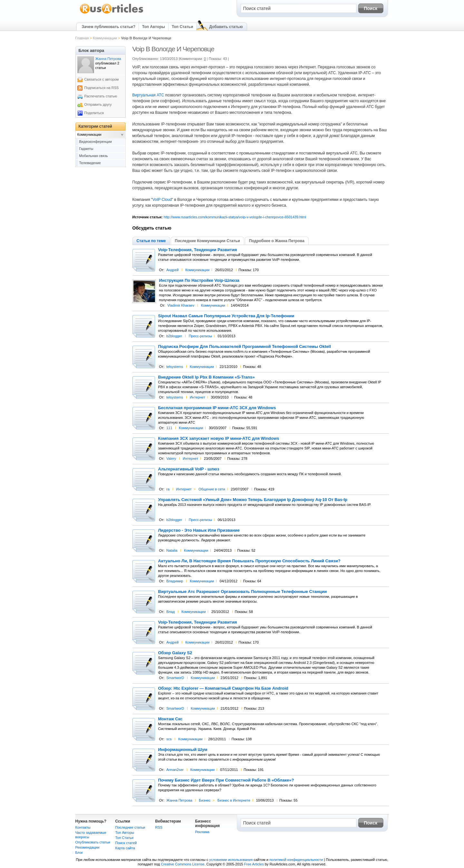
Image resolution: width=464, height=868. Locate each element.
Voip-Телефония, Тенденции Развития (198, 250)
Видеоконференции (96, 142)
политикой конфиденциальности (296, 860)
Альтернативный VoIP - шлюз (189, 469)
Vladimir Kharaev (181, 305)
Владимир (175, 581)
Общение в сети (212, 489)
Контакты (83, 827)
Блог (79, 853)
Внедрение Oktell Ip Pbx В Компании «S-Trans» (207, 377)
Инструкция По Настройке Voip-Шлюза (199, 281)
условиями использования (231, 860)
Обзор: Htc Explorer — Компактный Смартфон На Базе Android (223, 688)
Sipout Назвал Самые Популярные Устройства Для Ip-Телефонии (226, 316)
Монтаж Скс (170, 719)
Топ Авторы (154, 27)
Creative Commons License (183, 864)
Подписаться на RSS (102, 88)
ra (168, 489)
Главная (82, 38)
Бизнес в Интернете (234, 800)
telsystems (175, 367)
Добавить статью (226, 27)
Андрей (172, 270)
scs (169, 739)
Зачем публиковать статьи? (109, 27)
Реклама (202, 832)
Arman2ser (175, 770)
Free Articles (254, 864)
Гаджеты (86, 149)
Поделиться (94, 113)
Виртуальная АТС (148, 95)
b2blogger (174, 336)
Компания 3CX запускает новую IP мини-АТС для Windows (219, 439)
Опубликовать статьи (93, 842)
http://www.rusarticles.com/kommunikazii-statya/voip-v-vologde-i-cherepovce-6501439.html (235, 217)
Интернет (198, 397)
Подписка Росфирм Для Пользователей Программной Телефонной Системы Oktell (245, 347)
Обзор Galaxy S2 (175, 653)
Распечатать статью (101, 96)
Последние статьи (130, 827)
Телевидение (90, 163)
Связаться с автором (102, 79)
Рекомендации (87, 847)
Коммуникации (105, 38)
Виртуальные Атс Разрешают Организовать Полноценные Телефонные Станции (243, 592)
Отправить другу (98, 104)
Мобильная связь (94, 156)
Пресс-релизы (200, 336)
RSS (159, 827)
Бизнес (205, 800)
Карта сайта (125, 848)
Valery (171, 459)
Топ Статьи (182, 27)
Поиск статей (126, 843)
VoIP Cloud (162, 200)
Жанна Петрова (179, 800)
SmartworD (175, 678)
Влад (170, 612)
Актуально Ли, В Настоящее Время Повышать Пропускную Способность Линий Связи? (249, 561)
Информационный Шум (183, 750)
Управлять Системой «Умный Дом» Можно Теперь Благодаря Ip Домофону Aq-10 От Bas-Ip (253, 500)
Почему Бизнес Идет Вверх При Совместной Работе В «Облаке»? (226, 780)
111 (169, 428)
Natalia (172, 550)
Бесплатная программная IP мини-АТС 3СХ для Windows (217, 408)
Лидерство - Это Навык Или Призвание (199, 530)
